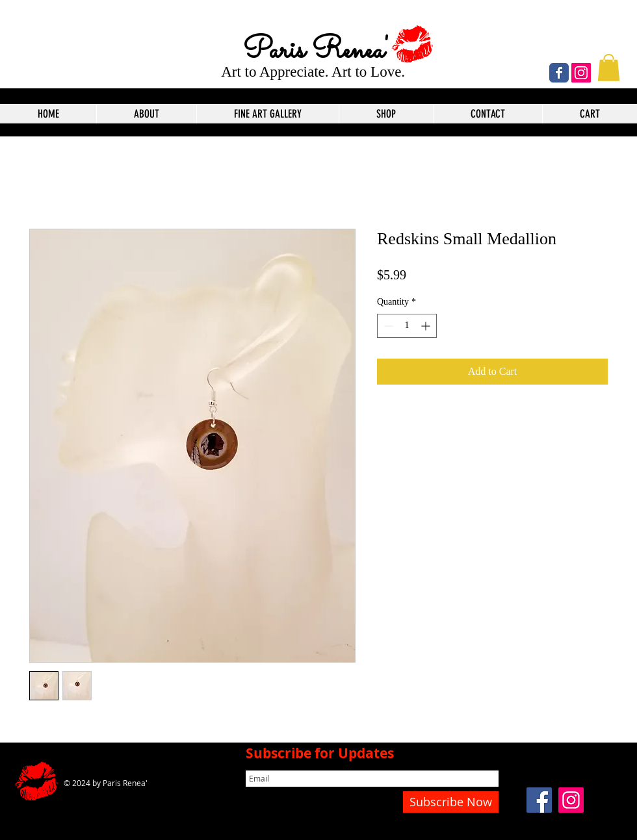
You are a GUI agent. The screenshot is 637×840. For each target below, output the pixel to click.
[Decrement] (387, 326)
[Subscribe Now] (451, 802)
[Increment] (427, 326)
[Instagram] (581, 73)
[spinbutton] (407, 326)
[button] (609, 68)
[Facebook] (539, 800)
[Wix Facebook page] (559, 73)
